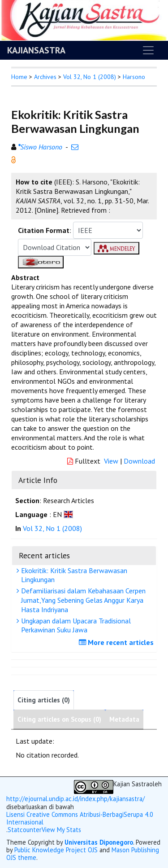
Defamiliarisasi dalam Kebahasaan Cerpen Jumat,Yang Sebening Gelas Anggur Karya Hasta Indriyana (82, 600)
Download (139, 461)
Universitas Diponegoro (99, 842)
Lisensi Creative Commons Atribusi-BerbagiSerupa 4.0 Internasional (80, 818)
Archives (45, 77)
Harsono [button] (134, 77)
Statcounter (25, 830)
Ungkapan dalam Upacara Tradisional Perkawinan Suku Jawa (75, 625)
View (111, 461)
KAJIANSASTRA (36, 50)
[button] (13, 159)
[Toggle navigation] (148, 50)
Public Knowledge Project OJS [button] (56, 850)
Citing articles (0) (44, 700)
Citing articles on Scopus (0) (59, 719)
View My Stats (61, 830)
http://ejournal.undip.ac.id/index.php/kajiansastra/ (75, 799)
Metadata (124, 719)
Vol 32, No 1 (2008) (90, 77)
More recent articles (117, 642)
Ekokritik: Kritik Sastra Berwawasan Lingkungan (73, 575)
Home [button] (19, 77)
